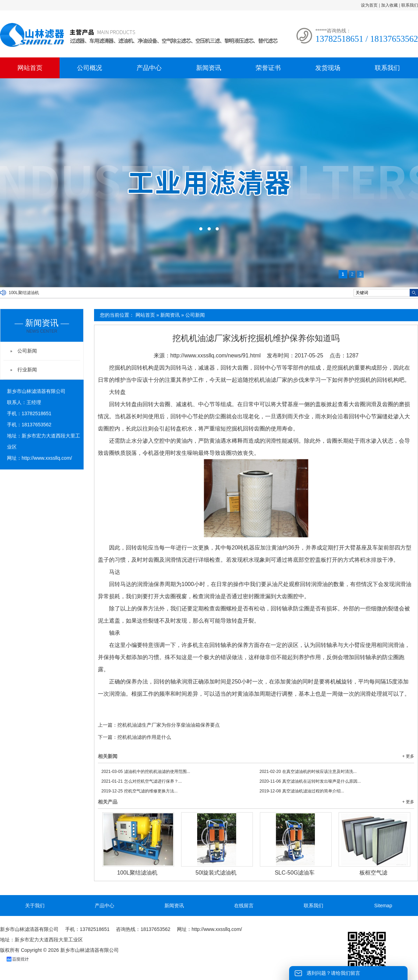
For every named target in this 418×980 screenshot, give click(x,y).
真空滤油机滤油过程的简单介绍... (302, 791)
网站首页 (30, 68)
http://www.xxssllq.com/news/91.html (216, 355)
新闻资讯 (209, 68)
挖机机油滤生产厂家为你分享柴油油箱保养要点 (169, 725)
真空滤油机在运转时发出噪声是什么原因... (310, 781)
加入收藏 (389, 5)
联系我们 (410, 5)
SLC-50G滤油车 (295, 873)
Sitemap (383, 906)
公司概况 (90, 68)
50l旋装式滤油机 (216, 873)
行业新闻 (27, 370)
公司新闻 (195, 315)
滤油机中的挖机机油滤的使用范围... (146, 772)
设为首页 (369, 5)
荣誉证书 (268, 68)
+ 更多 (408, 756)
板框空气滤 (373, 873)
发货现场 (328, 68)
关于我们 (35, 906)
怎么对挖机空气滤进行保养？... (142, 781)
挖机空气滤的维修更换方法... (140, 791)
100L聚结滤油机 (24, 293)
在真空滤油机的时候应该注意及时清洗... (308, 772)
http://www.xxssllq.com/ (47, 458)
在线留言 (244, 906)
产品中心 (149, 68)
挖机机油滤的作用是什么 (144, 737)
